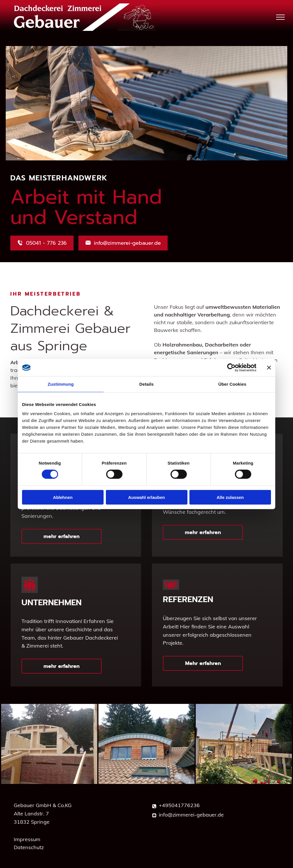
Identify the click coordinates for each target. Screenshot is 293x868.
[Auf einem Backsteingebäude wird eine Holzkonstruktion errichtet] (49, 744)
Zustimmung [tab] (61, 384)
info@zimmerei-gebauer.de (191, 815)
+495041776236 (179, 805)
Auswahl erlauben (146, 497)
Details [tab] (146, 384)
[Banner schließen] (269, 368)
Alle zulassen (230, 497)
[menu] (280, 17)
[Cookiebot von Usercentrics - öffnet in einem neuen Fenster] (231, 368)
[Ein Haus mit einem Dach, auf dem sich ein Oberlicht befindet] (146, 744)
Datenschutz (29, 847)
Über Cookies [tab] (232, 384)
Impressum (27, 839)
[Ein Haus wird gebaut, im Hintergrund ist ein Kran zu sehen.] (244, 744)
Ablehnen (63, 497)
